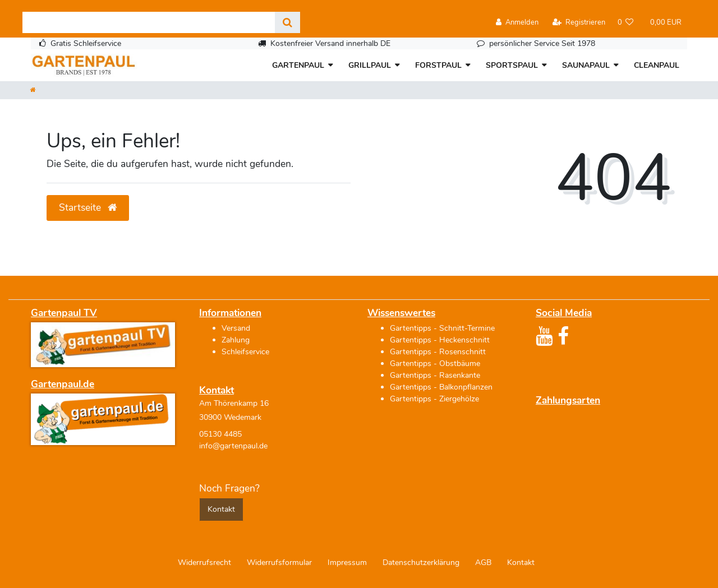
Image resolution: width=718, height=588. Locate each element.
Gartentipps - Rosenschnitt (438, 352)
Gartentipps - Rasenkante (435, 375)
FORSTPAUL (438, 65)
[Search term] (149, 22)
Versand (236, 328)
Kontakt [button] (221, 509)
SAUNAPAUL (586, 65)
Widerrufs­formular (279, 562)
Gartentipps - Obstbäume (435, 364)
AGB (483, 562)
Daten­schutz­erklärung (421, 562)
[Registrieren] (579, 23)
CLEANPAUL (657, 65)
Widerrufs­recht (204, 562)
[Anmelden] (517, 23)
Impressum (347, 562)
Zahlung (236, 340)
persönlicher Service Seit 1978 (542, 43)
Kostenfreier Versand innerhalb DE (330, 43)
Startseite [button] (88, 207)
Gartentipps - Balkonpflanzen (441, 387)
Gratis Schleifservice (86, 43)
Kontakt (521, 562)
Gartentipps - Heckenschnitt (440, 340)
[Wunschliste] (626, 23)
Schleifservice (245, 352)
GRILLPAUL (370, 65)
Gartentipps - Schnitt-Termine (442, 328)
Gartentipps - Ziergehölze (434, 399)
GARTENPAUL (298, 65)
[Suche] (287, 22)
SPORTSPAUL (512, 65)
